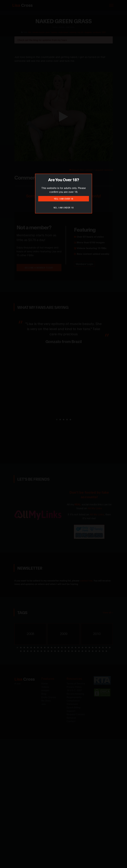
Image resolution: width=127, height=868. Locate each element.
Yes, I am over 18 (64, 199)
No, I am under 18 (64, 207)
